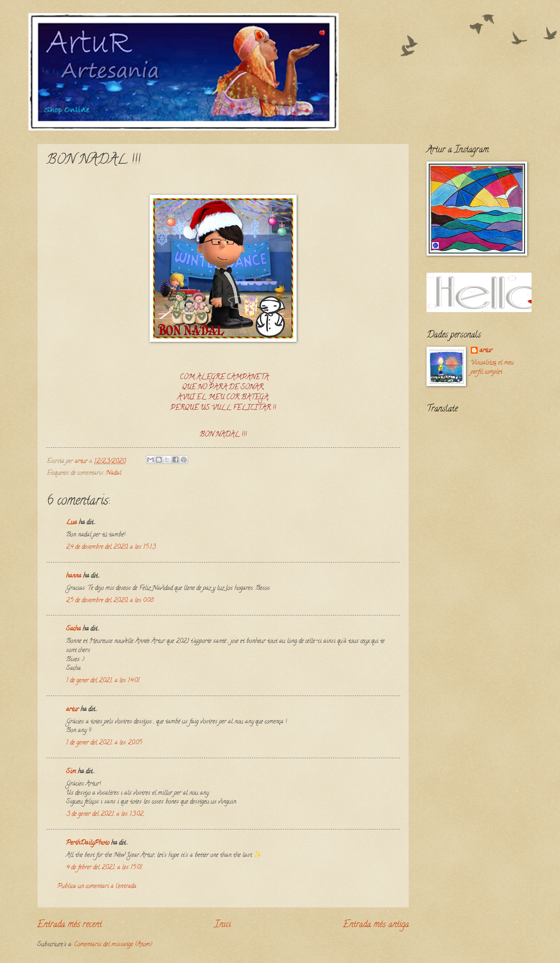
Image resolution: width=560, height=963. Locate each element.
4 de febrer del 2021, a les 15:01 (104, 868)
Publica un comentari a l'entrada (97, 887)
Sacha (73, 629)
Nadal (114, 473)
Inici (223, 925)
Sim (71, 772)
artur (72, 710)
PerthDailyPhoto (88, 843)
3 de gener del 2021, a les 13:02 (105, 814)
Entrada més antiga (376, 925)
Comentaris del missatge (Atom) (113, 945)
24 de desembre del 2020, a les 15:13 (111, 547)
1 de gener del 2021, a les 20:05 (104, 743)
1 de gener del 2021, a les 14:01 (103, 681)
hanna (74, 576)
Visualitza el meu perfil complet (492, 368)
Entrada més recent (70, 925)
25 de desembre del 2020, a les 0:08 (110, 601)
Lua (72, 523)
